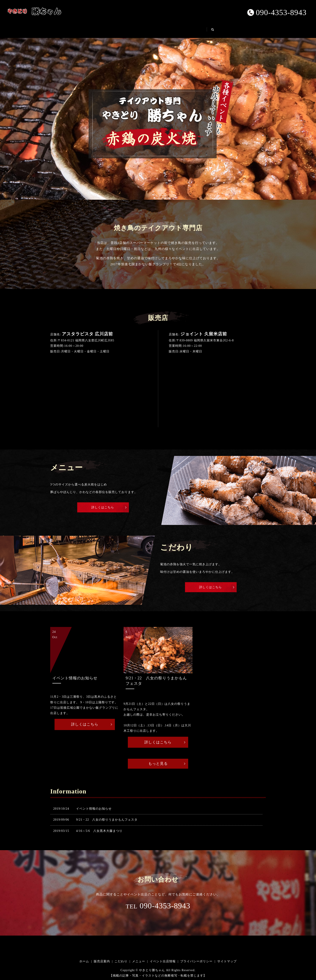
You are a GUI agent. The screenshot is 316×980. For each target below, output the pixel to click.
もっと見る (158, 763)
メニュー (171, 29)
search (232, 31)
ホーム (92, 29)
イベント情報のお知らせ (94, 809)
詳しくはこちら (103, 507)
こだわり (145, 29)
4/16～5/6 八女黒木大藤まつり (99, 831)
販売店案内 (118, 29)
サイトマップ (227, 962)
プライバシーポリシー (196, 962)
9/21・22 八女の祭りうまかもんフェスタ (107, 820)
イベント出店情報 (203, 29)
